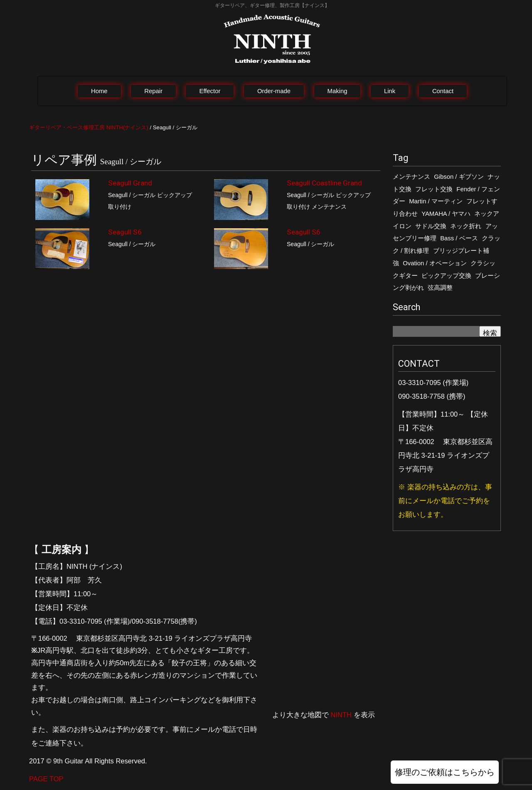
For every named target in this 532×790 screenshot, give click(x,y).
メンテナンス (411, 177)
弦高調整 (440, 288)
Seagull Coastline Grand (324, 183)
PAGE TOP (46, 779)
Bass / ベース (459, 238)
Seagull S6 (125, 232)
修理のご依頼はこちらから (445, 772)
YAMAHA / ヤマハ (446, 214)
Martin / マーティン (436, 201)
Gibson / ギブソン (459, 177)
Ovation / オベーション (435, 263)
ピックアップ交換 (446, 276)
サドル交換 (431, 226)
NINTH (341, 715)
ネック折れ (466, 226)
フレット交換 (434, 189)
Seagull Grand (130, 183)
